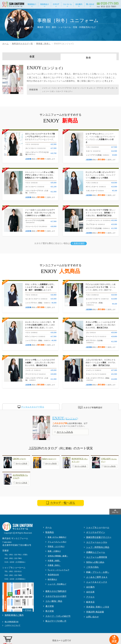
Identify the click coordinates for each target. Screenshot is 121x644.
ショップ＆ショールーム (98, 527)
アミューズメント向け (57, 542)
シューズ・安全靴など (57, 584)
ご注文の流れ (92, 567)
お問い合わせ (92, 617)
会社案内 (90, 587)
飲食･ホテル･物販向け (57, 537)
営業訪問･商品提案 (95, 612)
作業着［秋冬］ (54, 565)
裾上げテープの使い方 (56, 621)
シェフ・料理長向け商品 (98, 547)
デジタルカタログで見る (33, 407)
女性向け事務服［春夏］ (58, 556)
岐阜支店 (90, 602)
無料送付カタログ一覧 (22, 44)
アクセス (90, 597)
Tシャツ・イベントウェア (59, 570)
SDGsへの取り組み (95, 562)
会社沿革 (90, 592)
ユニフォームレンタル (97, 542)
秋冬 (89, 58)
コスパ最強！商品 (54, 601)
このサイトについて (13, 625)
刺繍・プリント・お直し (98, 572)
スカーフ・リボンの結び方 (58, 616)
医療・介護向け (54, 551)
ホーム (5, 44)
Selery (49, 459)
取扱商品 (50, 532)
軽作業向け (52, 579)
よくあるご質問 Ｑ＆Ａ (97, 577)
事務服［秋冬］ (43, 44)
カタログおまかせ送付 (56, 596)
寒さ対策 (50, 611)
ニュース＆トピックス (97, 582)
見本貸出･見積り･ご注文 (98, 607)
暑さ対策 (50, 606)
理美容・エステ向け (56, 546)
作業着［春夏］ (54, 561)
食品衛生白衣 (53, 575)
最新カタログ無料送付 (56, 591)
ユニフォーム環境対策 (97, 557)
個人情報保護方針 (12, 622)
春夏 (32, 57)
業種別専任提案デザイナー (99, 537)
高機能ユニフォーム (96, 552)
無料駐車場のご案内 (14, 615)
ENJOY (65, 418)
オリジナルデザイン (96, 532)
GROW (19, 459)
